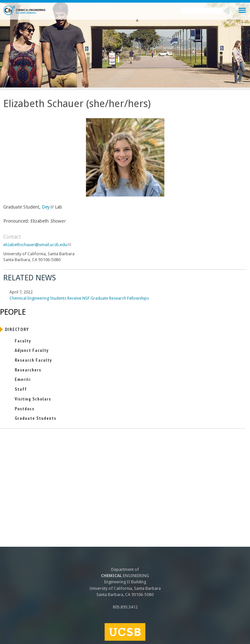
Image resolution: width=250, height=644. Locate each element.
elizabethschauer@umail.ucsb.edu (37, 245)
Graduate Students (35, 418)
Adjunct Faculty (32, 350)
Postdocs (25, 409)
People (13, 312)
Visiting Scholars (33, 399)
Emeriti (23, 379)
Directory (17, 329)
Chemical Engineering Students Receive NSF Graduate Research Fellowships (79, 298)
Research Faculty (33, 360)
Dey (47, 207)
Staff (21, 389)
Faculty (23, 341)
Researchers (28, 370)
